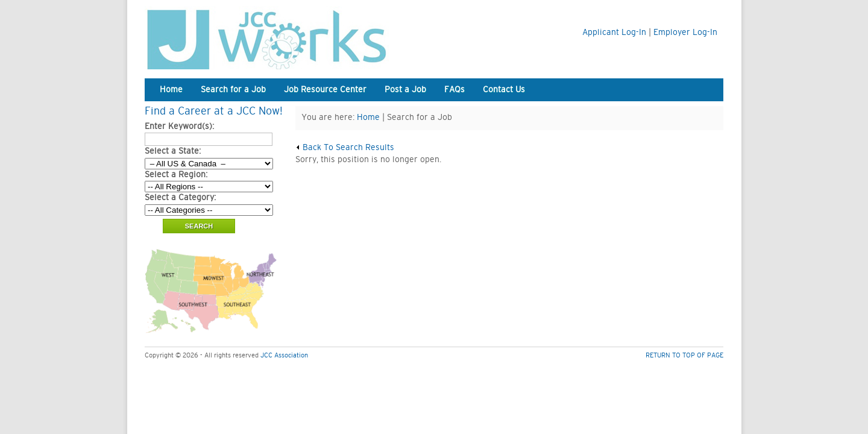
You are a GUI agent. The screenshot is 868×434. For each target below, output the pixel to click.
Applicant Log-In (614, 33)
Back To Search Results (345, 148)
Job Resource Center (325, 90)
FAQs (454, 90)
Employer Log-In (685, 33)
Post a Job (405, 90)
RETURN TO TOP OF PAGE (684, 355)
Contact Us (504, 90)
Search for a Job (233, 90)
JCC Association (284, 355)
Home (171, 90)
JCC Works (295, 38)
